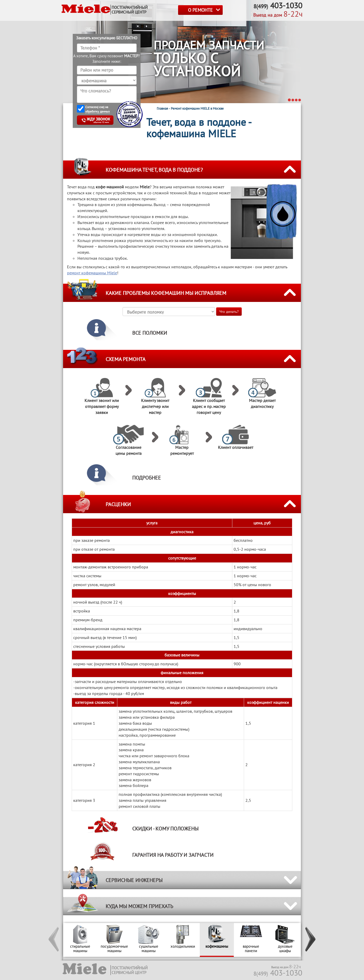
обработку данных (98, 111)
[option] (80, 940)
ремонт (92, 273)
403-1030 (278, 973)
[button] (54, 940)
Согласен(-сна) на (98, 109)
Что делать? (229, 312)
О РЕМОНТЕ (200, 10)
